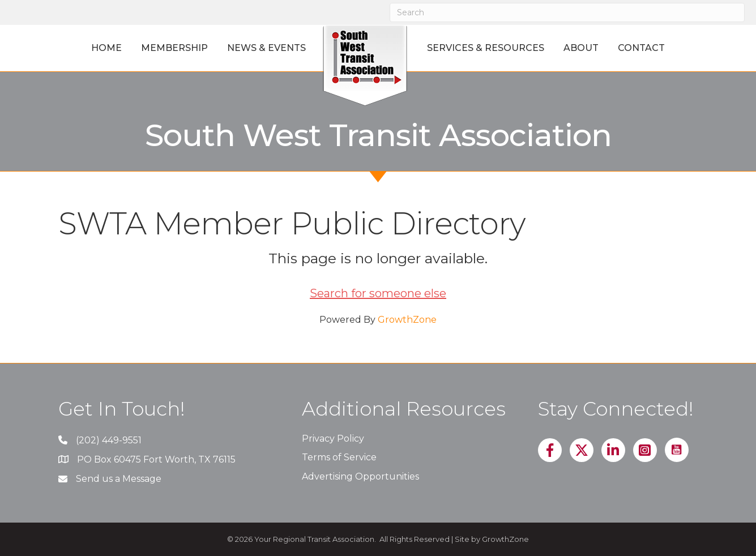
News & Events (266, 48)
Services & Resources (486, 48)
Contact (641, 48)
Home (106, 48)
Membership (174, 48)
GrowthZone (407, 320)
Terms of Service (339, 457)
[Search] (567, 12)
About (581, 48)
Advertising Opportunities (360, 476)
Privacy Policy (333, 439)
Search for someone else (378, 293)
